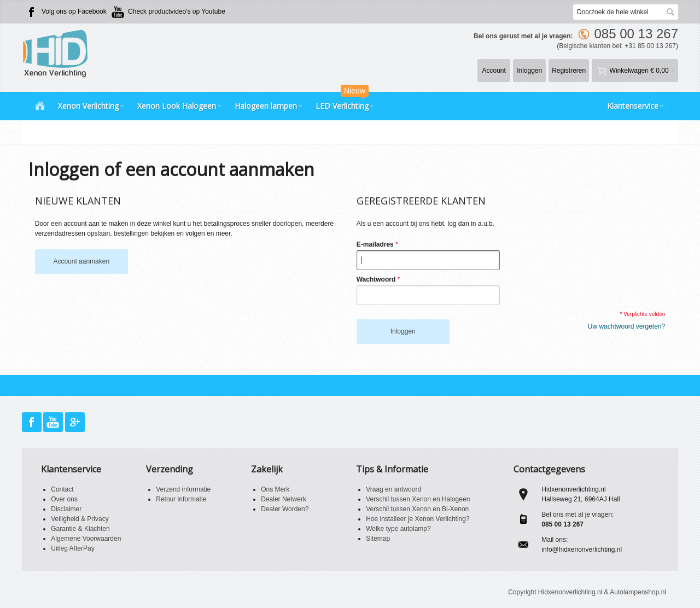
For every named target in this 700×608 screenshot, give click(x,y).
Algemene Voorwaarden (86, 539)
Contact (62, 489)
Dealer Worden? (285, 509)
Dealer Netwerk (284, 499)
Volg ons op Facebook (74, 11)
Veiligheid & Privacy (80, 519)
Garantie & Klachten (80, 529)
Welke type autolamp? (398, 529)
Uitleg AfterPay (72, 548)
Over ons (64, 499)
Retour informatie (181, 499)
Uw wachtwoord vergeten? (626, 326)
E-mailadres (375, 244)
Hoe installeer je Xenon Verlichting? (418, 519)
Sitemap (378, 539)
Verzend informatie (183, 489)
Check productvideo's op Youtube (177, 11)
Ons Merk (275, 489)
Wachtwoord (376, 279)
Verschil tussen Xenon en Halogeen (418, 499)
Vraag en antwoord (393, 489)
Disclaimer (66, 509)
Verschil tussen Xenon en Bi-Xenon (417, 509)
